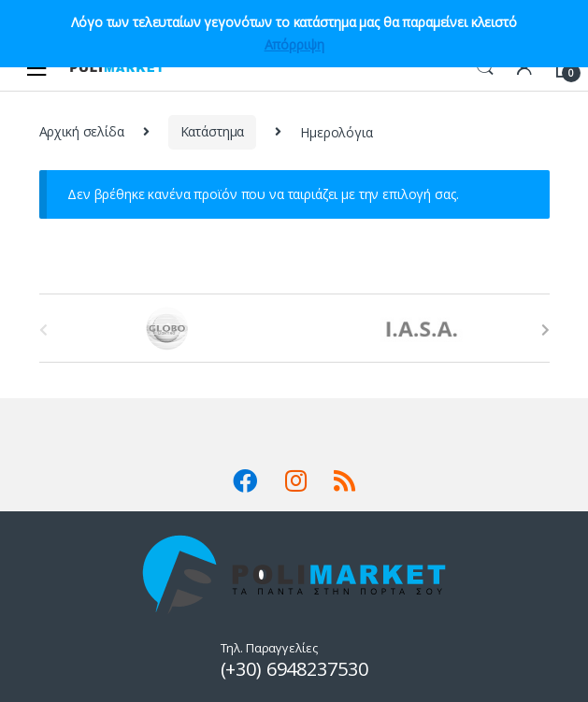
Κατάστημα (213, 131)
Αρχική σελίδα (82, 131)
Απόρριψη (294, 44)
